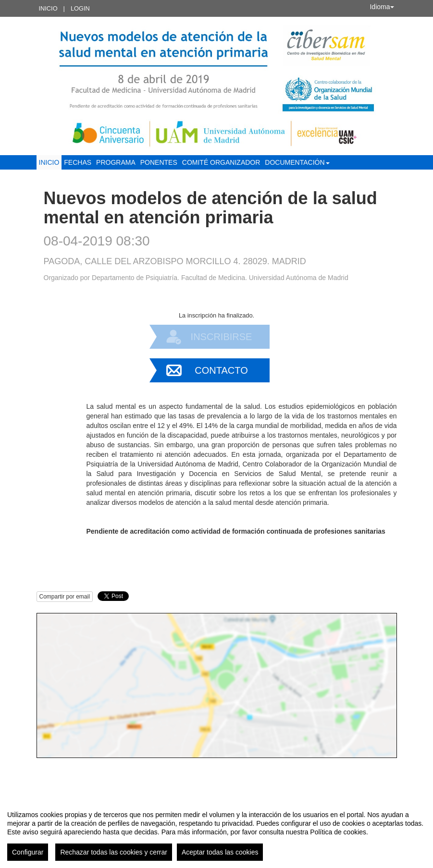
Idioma (382, 7)
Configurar (28, 852)
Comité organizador (221, 162)
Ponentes (159, 162)
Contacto (221, 370)
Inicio (48, 8)
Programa (116, 162)
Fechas (78, 162)
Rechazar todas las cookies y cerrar (114, 852)
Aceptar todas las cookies (220, 852)
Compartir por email (65, 597)
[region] (216, 832)
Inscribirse (222, 337)
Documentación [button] (297, 162)
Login (80, 8)
